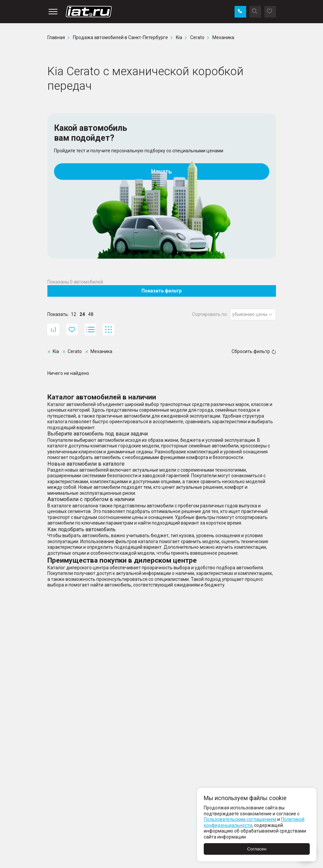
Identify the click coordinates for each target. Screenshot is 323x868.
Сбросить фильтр (254, 351)
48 (91, 314)
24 (82, 314)
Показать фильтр (161, 291)
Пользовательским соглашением (240, 819)
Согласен (257, 849)
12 (74, 314)
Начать (161, 172)
